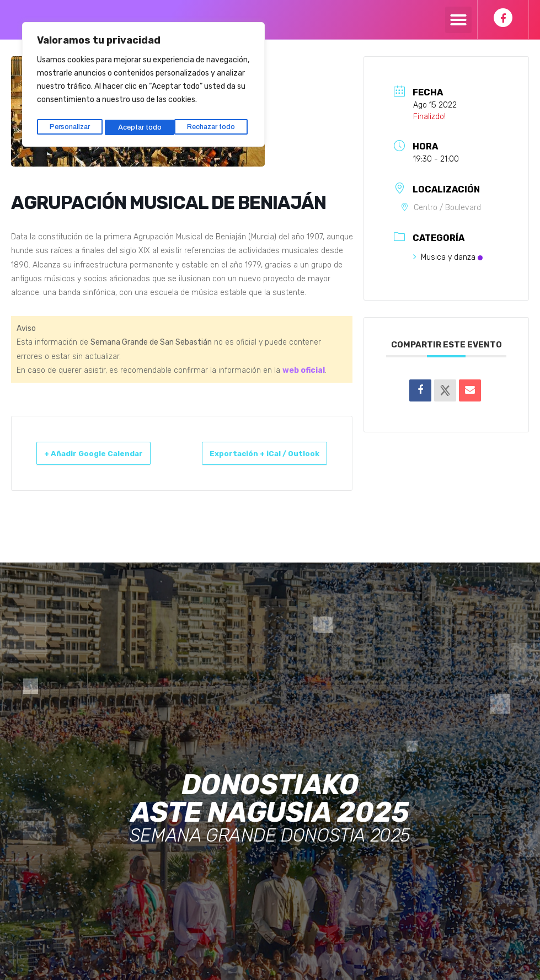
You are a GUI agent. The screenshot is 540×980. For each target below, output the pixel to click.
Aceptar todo (216, 123)
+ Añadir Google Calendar (79, 460)
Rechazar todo (142, 123)
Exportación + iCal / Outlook (290, 460)
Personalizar (69, 123)
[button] (458, 20)
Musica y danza (448, 257)
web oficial (304, 370)
